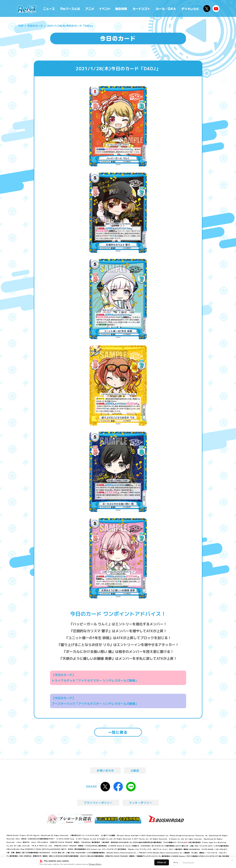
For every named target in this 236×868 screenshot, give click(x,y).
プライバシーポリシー (98, 803)
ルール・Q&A (166, 8)
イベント (105, 8)
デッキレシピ (190, 8)
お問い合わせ (105, 771)
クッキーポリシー (141, 803)
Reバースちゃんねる (216, 9)
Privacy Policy (95, 864)
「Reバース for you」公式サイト (27, 9)
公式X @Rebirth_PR (207, 9)
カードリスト (142, 8)
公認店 (135, 771)
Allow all (162, 862)
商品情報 (121, 8)
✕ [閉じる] (232, 860)
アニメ (90, 8)
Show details (188, 862)
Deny (176, 862)
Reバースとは (70, 8)
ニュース (49, 8)
